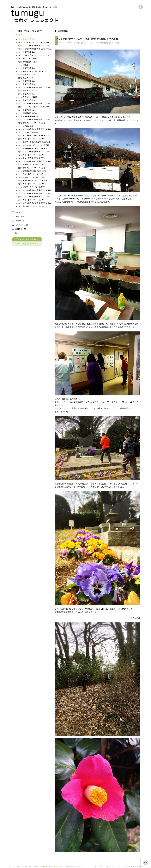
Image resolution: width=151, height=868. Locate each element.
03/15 (35, 178)
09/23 (35, 129)
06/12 (35, 85)
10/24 (35, 165)
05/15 (35, 91)
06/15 (35, 139)
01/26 (35, 107)
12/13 (35, 49)
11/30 (35, 155)
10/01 (35, 126)
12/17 (35, 149)
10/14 (35, 120)
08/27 (35, 136)
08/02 (35, 78)
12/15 (35, 46)
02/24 (35, 200)
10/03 (35, 68)
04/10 (35, 94)
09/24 (35, 72)
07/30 (35, 197)
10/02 (35, 123)
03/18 (35, 97)
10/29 (35, 113)
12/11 (35, 52)
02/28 (35, 40)
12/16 (35, 152)
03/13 (35, 142)
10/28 (35, 62)
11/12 (35, 56)
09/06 (35, 75)
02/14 (35, 104)
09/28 (35, 187)
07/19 (35, 81)
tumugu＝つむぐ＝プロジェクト (117, 866)
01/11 (35, 110)
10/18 (35, 65)
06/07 (35, 88)
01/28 (35, 43)
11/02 (35, 162)
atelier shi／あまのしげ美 (49, 866)
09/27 (35, 168)
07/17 (35, 203)
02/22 (35, 101)
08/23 (35, 133)
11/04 (35, 59)
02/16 (35, 181)
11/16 (35, 158)
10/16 (35, 117)
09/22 (35, 171)
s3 (142, 866)
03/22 (35, 207)
